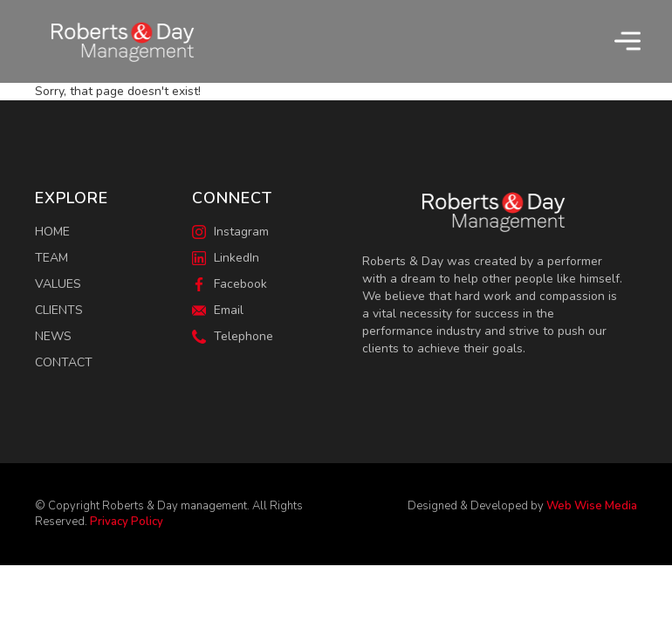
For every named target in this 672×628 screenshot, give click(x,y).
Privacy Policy (127, 522)
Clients (59, 310)
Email (218, 310)
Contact (64, 362)
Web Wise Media (592, 506)
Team (51, 258)
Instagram (230, 232)
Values (58, 284)
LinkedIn (226, 258)
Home (52, 232)
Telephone (233, 336)
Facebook (230, 284)
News (53, 336)
